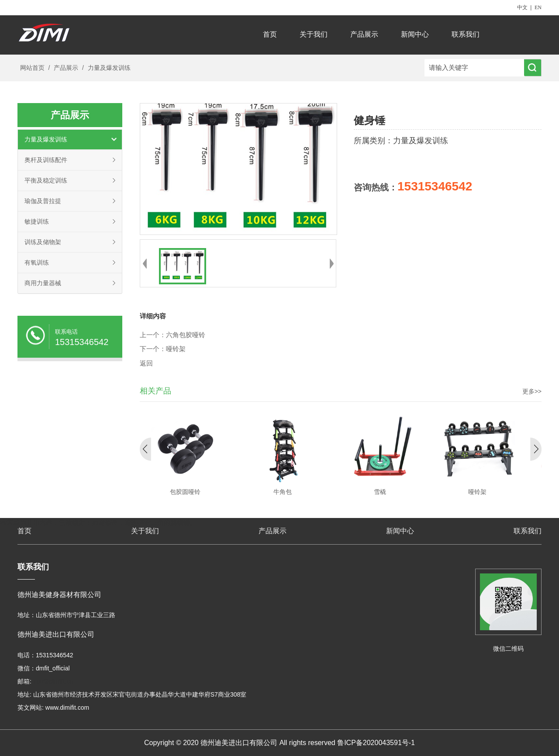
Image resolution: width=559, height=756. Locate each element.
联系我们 (466, 34)
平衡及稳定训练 (46, 180)
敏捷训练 (37, 221)
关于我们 (314, 34)
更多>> (532, 391)
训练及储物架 (43, 242)
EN (538, 7)
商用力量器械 (43, 283)
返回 (146, 363)
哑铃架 (176, 349)
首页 (270, 34)
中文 (522, 7)
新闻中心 (415, 34)
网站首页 (32, 68)
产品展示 (364, 34)
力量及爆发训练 (108, 68)
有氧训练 (37, 262)
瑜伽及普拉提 (43, 201)
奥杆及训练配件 (46, 160)
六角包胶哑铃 (186, 335)
